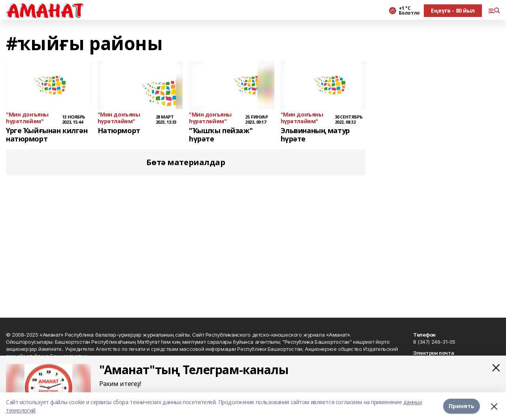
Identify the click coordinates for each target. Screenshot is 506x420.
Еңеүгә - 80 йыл (453, 10)
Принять (462, 406)
